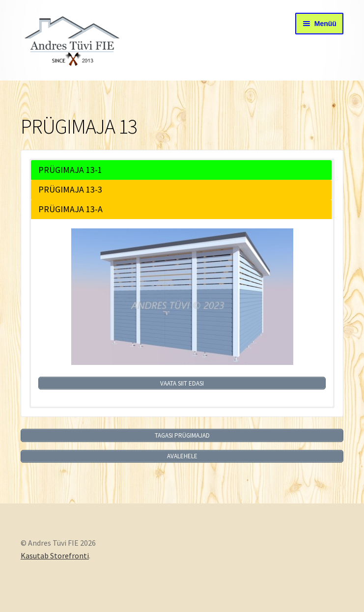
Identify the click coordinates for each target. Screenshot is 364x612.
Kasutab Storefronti (55, 556)
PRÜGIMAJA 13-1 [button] (70, 170)
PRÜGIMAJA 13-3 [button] (70, 189)
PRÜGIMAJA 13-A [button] (70, 209)
